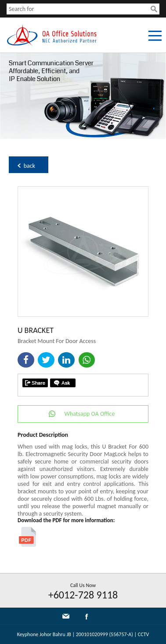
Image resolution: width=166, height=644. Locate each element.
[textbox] (79, 9)
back (29, 166)
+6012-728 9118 (83, 595)
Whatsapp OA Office (89, 414)
